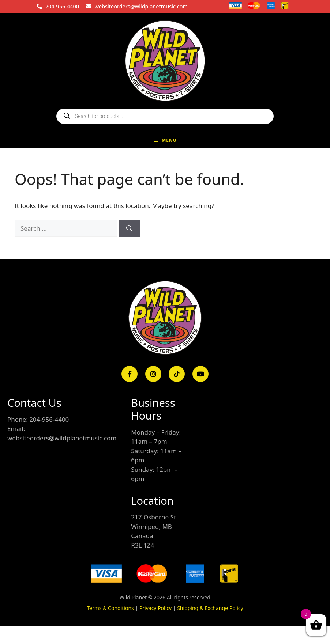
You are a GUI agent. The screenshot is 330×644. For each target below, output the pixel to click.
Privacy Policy (155, 608)
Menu (165, 140)
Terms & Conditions (110, 608)
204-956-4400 (62, 6)
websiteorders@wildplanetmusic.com (141, 6)
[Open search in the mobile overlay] (165, 116)
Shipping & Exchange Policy (210, 608)
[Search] (129, 228)
